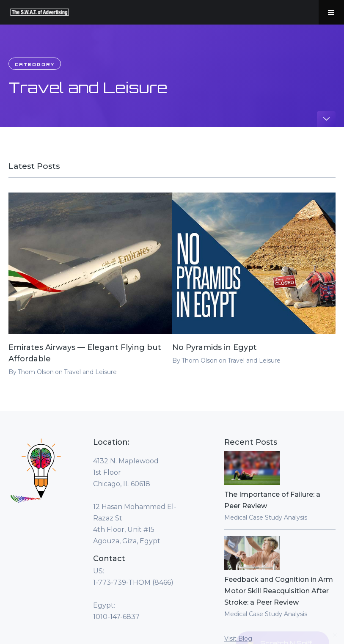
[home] (40, 12)
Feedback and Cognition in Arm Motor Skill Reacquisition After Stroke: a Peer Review (279, 591)
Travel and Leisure (90, 372)
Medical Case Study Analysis (266, 517)
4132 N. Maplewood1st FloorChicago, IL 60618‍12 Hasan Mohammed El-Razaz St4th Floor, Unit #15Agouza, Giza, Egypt (135, 501)
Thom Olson (36, 372)
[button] (331, 12)
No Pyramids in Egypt (215, 347)
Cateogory (35, 64)
